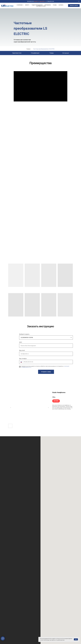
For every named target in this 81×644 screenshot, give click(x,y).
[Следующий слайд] (48, 408)
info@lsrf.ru (36, 1)
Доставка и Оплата (41, 6)
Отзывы (55, 5)
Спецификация (35, 53)
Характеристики (17, 53)
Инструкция (66, 53)
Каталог (27, 5)
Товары (52, 53)
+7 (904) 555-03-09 (50, 1)
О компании (20, 5)
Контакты (61, 5)
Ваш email (22, 350)
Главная (28, 49)
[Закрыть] (79, 1)
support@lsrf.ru (43, 1)
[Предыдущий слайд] (11, 408)
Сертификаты (48, 5)
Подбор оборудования (37, 5)
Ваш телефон (23, 359)
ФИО (21, 342)
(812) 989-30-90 (30, 1)
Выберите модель (24, 334)
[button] (74, 6)
